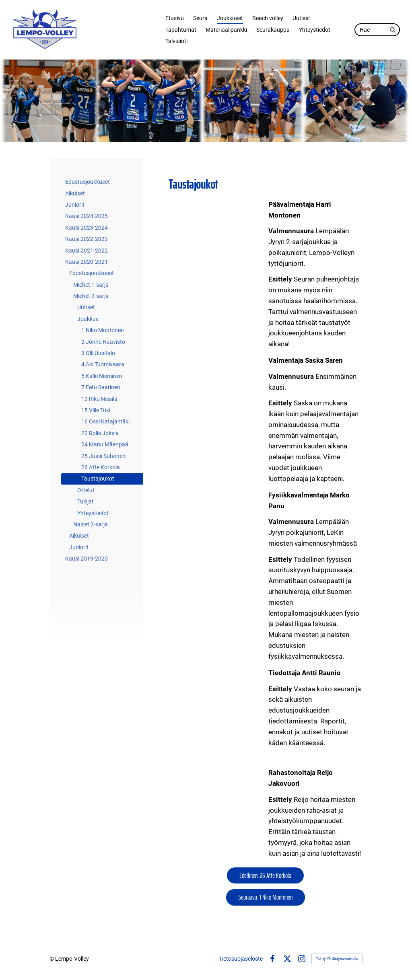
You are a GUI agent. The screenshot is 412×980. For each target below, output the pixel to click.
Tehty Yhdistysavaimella (337, 958)
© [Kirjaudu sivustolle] (52, 959)
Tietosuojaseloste (241, 959)
